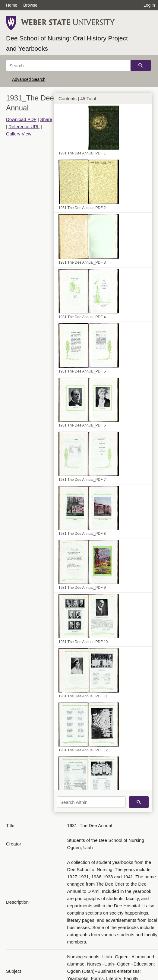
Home (12, 5)
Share (46, 119)
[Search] (68, 65)
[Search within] (91, 802)
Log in (149, 5)
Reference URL (24, 127)
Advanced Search (29, 79)
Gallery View (19, 134)
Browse (30, 5)
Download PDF (21, 119)
